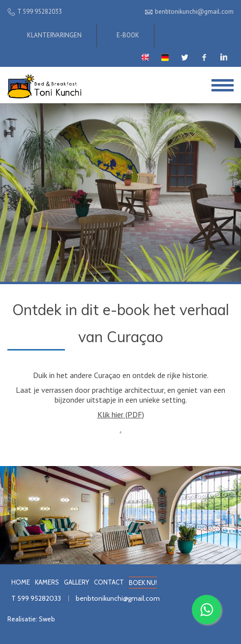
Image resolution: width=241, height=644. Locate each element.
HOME (21, 582)
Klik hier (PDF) (121, 414)
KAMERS (47, 582)
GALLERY (76, 582)
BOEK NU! (143, 583)
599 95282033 (39, 598)
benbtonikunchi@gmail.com (118, 598)
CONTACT (109, 582)
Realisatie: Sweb (31, 619)
